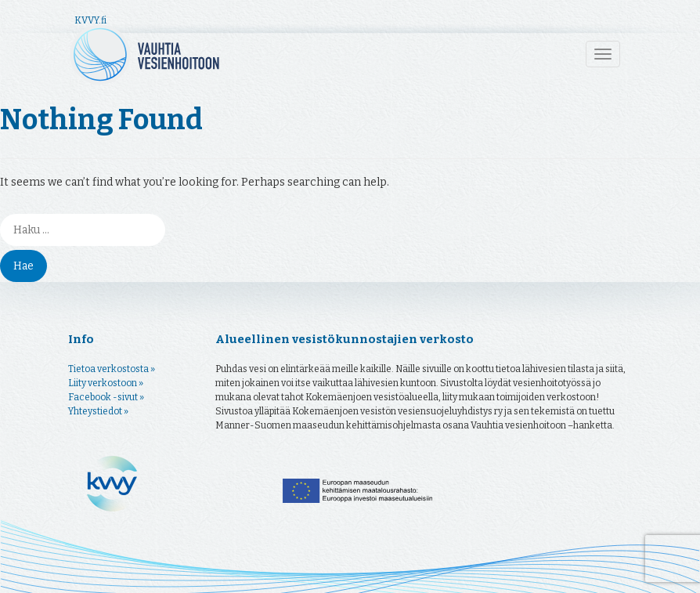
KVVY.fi (90, 20)
